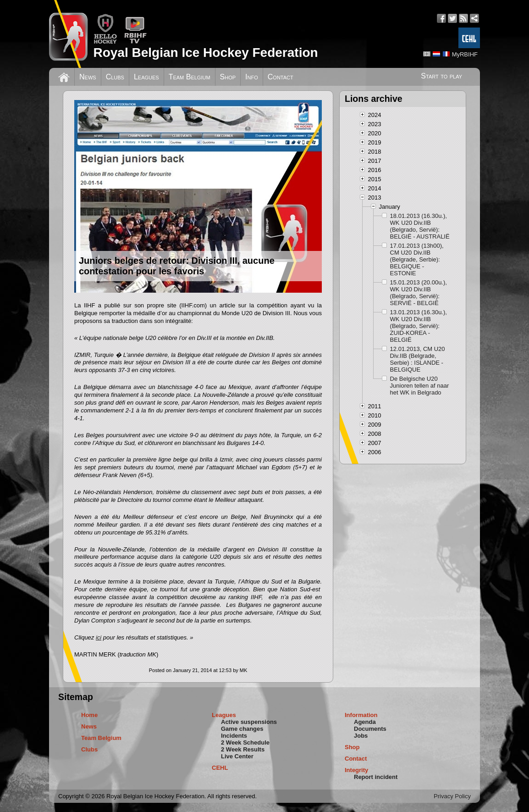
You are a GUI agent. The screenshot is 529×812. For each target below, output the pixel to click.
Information (361, 715)
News (88, 77)
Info (252, 77)
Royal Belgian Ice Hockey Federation (205, 53)
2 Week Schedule (245, 742)
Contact (281, 77)
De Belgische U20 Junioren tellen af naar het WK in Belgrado (420, 386)
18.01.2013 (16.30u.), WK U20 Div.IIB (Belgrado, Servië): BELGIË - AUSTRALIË (420, 226)
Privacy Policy (452, 796)
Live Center (237, 756)
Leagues (146, 77)
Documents (370, 729)
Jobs (361, 736)
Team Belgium (190, 77)
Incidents (234, 736)
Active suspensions (249, 722)
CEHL (220, 768)
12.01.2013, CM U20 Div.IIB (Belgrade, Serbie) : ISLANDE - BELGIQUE (418, 359)
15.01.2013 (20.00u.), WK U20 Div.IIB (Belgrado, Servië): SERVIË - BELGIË (419, 293)
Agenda (365, 722)
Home (89, 715)
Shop (228, 77)
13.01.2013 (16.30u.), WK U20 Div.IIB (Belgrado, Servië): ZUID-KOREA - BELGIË (419, 326)
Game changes (242, 729)
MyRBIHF (465, 54)
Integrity (356, 770)
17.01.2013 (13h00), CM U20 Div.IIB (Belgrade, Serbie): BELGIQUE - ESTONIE (417, 259)
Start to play (441, 76)
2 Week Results (243, 749)
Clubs (115, 77)
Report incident (376, 777)
